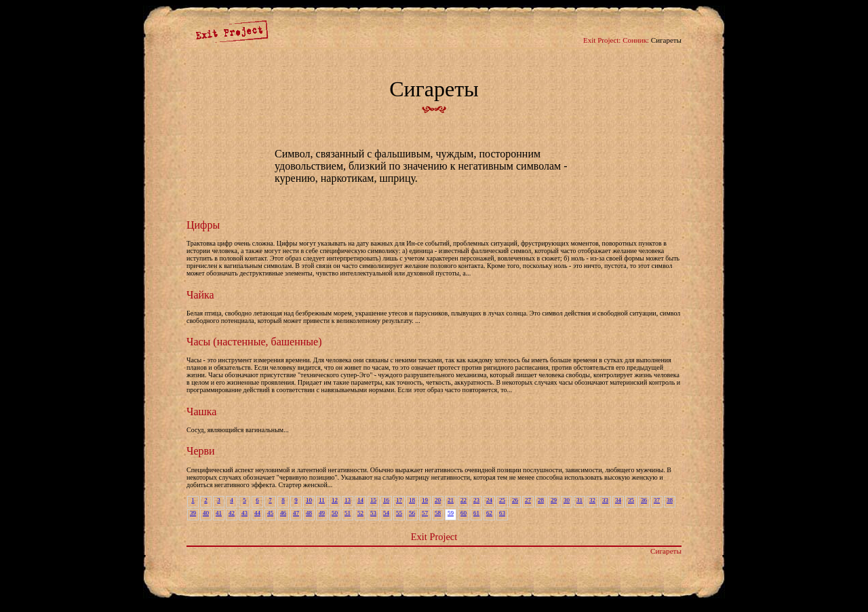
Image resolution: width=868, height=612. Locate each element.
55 (399, 513)
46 (283, 513)
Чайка (200, 295)
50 (335, 513)
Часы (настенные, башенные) (254, 342)
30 (567, 500)
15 (373, 500)
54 (386, 513)
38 (670, 500)
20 (438, 500)
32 (592, 500)
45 (270, 513)
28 (541, 500)
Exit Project (434, 537)
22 (463, 500)
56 (412, 513)
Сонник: (636, 40)
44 (257, 513)
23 (476, 500)
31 (579, 500)
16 (386, 500)
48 (309, 513)
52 (360, 513)
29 (554, 500)
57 (425, 513)
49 (322, 513)
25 (502, 500)
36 (644, 500)
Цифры (203, 225)
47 (296, 513)
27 (528, 500)
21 (451, 500)
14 (360, 500)
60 (463, 513)
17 (399, 500)
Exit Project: (602, 40)
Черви (201, 451)
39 (193, 513)
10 (309, 500)
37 (657, 500)
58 (438, 513)
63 (502, 513)
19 (425, 500)
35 (631, 500)
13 (348, 500)
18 (412, 500)
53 (373, 513)
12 (335, 500)
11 (322, 500)
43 (244, 513)
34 (618, 500)
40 (206, 513)
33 (605, 500)
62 (489, 513)
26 (515, 500)
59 (451, 513)
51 (348, 513)
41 (219, 513)
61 (476, 513)
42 (232, 513)
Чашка (201, 412)
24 (489, 500)
